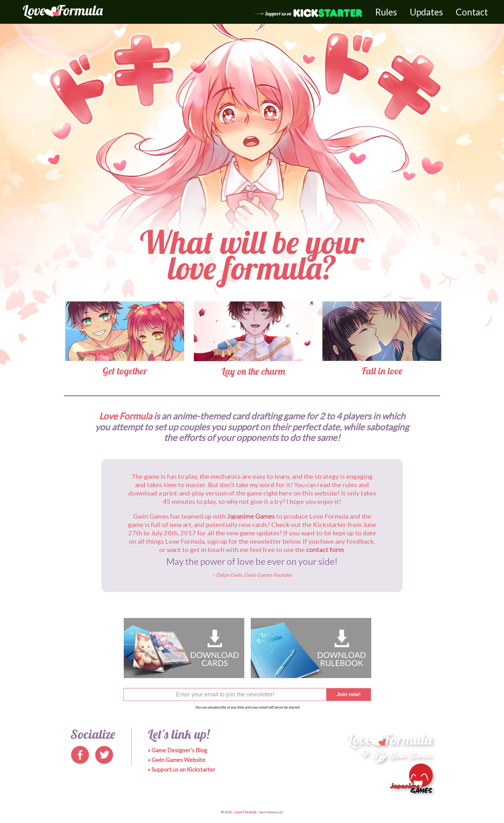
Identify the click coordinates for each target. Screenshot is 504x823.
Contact (472, 12)
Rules (386, 12)
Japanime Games (251, 516)
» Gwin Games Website (177, 760)
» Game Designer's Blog (177, 750)
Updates (426, 12)
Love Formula (245, 812)
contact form (325, 550)
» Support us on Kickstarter (182, 769)
